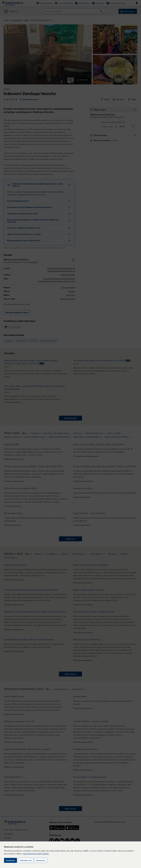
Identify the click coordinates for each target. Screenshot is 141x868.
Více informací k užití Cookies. (36, 854)
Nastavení (41, 860)
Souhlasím (10, 860)
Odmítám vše (26, 860)
